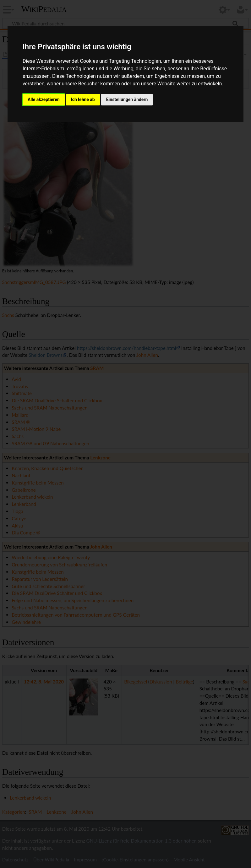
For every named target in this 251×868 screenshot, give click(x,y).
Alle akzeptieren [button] (44, 99)
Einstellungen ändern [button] (127, 99)
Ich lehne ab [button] (83, 99)
